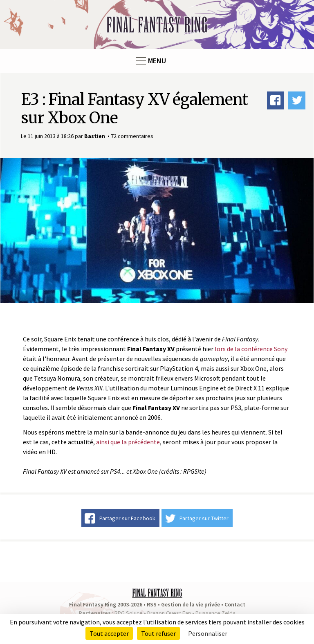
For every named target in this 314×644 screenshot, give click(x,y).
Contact (235, 604)
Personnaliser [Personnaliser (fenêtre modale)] (208, 633)
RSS (152, 604)
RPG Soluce (129, 613)
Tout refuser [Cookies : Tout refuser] (158, 633)
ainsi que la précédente (128, 442)
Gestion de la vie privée (191, 604)
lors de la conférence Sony (251, 349)
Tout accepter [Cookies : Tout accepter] (109, 633)
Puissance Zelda (215, 613)
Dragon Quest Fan (169, 613)
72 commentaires (132, 136)
